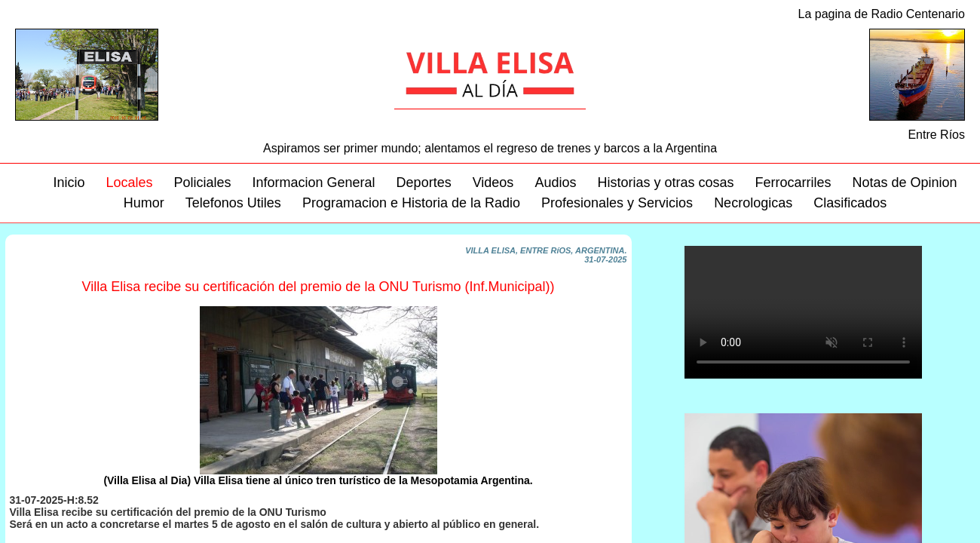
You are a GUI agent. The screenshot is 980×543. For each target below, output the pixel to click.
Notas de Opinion (905, 183)
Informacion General (314, 183)
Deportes (424, 183)
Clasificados (850, 203)
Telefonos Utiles (233, 203)
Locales (129, 183)
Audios (555, 183)
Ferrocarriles (793, 183)
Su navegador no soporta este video (803, 312)
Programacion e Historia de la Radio (411, 203)
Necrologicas (753, 203)
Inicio (69, 183)
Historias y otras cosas (665, 183)
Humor (144, 203)
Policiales (202, 183)
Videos (493, 183)
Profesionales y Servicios (617, 203)
